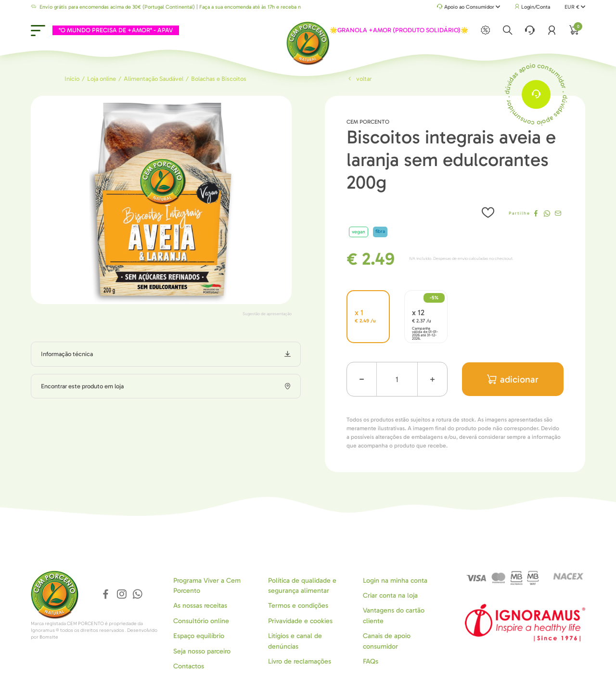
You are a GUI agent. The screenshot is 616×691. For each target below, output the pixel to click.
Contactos (189, 666)
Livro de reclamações (300, 661)
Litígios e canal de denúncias (295, 641)
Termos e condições (298, 606)
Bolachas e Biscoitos (219, 79)
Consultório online (201, 621)
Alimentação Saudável (154, 79)
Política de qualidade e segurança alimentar (302, 586)
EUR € (575, 7)
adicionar (513, 379)
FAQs (371, 661)
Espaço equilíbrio (199, 636)
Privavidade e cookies (300, 621)
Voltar (359, 79)
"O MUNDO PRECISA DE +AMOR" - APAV (116, 30)
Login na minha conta (395, 581)
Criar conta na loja (390, 595)
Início (72, 79)
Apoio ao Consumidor (468, 7)
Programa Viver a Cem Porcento (207, 586)
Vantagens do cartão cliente (394, 615)
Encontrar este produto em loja (82, 386)
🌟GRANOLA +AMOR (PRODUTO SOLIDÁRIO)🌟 (399, 30)
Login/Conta (532, 7)
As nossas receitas (200, 606)
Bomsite (49, 637)
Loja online (102, 79)
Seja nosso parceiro (202, 651)
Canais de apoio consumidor (387, 641)
